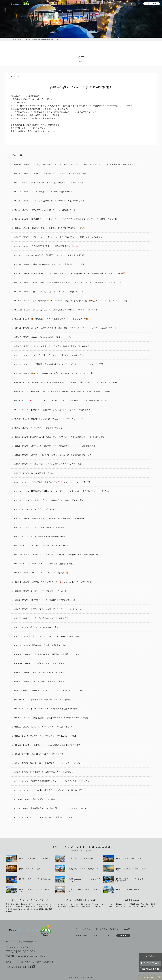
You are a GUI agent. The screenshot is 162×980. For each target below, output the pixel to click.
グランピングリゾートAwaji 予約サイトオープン (51, 817)
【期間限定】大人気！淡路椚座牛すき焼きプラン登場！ (54, 600)
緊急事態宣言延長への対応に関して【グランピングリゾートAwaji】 (59, 808)
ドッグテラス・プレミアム (107, 929)
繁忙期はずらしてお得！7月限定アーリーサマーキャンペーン (57, 419)
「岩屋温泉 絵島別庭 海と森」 (23, 99)
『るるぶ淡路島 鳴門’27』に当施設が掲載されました (55, 246)
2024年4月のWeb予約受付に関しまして (48, 672)
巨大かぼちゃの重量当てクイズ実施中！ (49, 663)
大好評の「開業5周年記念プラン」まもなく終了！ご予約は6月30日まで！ (62, 455)
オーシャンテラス (83, 929)
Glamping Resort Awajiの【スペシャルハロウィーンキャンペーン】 (62, 373)
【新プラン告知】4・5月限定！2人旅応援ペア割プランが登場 (58, 228)
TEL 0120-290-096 (21, 952)
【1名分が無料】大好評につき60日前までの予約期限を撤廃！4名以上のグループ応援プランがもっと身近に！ (82, 301)
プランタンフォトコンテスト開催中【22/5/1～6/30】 (54, 736)
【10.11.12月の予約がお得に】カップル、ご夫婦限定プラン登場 (58, 173)
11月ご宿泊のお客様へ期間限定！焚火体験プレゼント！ (56, 654)
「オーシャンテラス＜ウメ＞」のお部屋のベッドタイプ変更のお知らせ (61, 346)
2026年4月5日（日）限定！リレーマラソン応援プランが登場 (58, 255)
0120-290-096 (150, 963)
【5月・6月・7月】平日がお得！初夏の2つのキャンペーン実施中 (58, 183)
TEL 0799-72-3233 (20, 966)
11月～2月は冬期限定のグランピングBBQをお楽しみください (58, 790)
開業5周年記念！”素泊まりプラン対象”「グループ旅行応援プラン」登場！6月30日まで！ (68, 437)
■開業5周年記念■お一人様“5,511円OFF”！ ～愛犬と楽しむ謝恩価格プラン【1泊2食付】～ (70, 491)
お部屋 (49, 4)
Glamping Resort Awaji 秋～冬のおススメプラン (52, 337)
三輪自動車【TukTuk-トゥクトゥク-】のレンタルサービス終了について (61, 690)
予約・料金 (128, 4)
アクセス (105, 4)
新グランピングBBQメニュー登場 (44, 627)
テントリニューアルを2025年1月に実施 (48, 527)
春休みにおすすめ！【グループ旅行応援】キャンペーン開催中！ (58, 518)
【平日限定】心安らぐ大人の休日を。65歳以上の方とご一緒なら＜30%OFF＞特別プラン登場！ (71, 391)
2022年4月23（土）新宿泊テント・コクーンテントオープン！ (56, 763)
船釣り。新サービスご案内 (44, 799)
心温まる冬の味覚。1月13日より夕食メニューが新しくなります (58, 292)
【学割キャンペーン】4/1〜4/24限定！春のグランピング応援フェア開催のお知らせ (67, 237)
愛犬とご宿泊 (73, 4)
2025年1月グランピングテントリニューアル (50, 591)
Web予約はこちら (150, 969)
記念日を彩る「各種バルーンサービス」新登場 (51, 700)
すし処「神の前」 (18, 102)
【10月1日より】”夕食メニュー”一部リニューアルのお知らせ (57, 355)
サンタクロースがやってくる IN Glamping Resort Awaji (56, 636)
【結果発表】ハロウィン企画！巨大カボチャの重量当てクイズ (60, 319)
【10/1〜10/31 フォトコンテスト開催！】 (50, 681)
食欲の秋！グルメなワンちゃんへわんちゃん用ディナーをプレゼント (62, 582)
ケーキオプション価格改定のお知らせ (46, 428)
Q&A (115, 4)
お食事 (60, 4)
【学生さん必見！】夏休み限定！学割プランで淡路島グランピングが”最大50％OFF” (68, 401)
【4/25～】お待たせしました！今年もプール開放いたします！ (58, 201)
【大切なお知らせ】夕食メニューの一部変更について (53, 210)
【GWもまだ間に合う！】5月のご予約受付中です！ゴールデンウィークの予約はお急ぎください (74, 328)
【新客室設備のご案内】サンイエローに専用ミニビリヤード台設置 (60, 718)
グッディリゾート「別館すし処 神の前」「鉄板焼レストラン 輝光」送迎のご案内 (66, 555)
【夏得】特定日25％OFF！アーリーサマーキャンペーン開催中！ (58, 609)
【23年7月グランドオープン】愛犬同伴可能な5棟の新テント (56, 709)
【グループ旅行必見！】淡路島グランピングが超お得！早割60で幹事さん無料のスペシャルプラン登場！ (75, 382)
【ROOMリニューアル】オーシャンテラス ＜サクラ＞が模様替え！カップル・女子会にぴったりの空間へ (75, 219)
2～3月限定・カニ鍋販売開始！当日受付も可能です (52, 772)
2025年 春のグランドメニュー (44, 473)
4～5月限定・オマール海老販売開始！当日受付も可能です (56, 745)
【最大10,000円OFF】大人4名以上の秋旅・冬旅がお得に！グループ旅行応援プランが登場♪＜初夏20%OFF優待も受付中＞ (84, 164)
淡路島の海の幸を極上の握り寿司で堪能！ (50, 645)
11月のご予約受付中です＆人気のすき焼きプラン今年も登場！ (57, 464)
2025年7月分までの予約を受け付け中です (48, 536)
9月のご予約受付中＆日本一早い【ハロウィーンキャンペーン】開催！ (61, 482)
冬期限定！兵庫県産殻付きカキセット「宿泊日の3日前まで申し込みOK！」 (62, 781)
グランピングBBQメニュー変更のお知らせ (50, 618)
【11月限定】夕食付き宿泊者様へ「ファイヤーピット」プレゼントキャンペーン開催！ (68, 364)
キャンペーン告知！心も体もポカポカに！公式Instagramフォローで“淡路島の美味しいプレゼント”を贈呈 (78, 273)
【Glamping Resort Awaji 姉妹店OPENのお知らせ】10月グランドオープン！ (65, 310)
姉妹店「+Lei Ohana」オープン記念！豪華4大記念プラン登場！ (59, 264)
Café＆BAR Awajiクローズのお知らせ (47, 754)
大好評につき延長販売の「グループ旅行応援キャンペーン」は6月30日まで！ (63, 446)
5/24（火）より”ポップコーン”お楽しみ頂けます (52, 727)
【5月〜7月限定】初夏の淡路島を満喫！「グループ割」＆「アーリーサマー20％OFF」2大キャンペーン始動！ (78, 282)
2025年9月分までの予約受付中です (45, 509)
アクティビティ (90, 4)
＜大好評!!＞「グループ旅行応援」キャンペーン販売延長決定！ (58, 500)
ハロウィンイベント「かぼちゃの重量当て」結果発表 (54, 564)
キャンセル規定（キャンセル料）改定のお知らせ (52, 192)
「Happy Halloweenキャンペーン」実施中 (50, 573)
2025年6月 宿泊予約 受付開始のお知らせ (50, 545)
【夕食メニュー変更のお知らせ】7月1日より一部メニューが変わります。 (61, 410)
